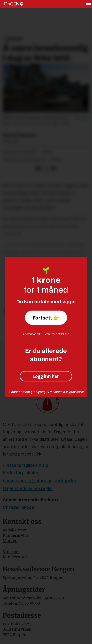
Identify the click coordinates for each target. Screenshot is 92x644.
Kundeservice (16, 535)
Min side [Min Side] (11, 552)
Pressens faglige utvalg (25, 465)
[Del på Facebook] (38, 168)
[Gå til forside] (14, 4)
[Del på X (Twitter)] (46, 168)
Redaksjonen (15, 530)
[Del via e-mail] (53, 168)
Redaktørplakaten (21, 473)
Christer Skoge (19, 507)
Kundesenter (15, 557)
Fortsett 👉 (46, 318)
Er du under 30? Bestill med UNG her (46, 334)
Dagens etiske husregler (28, 488)
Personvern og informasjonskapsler (40, 481)
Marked (10, 541)
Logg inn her (46, 376)
